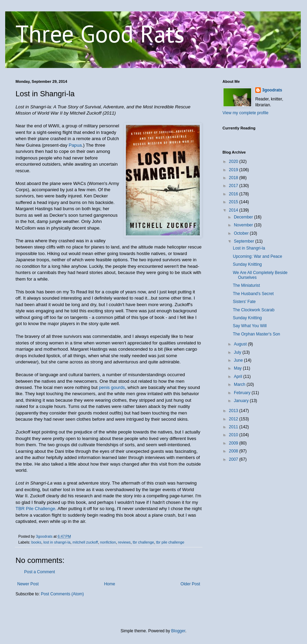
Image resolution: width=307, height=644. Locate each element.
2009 (234, 443)
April (239, 377)
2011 (234, 427)
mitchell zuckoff (85, 542)
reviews (124, 542)
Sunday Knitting (247, 264)
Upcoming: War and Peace (258, 256)
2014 (234, 210)
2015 (234, 202)
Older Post (190, 584)
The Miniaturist (246, 285)
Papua (75, 145)
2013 (234, 411)
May (238, 368)
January (242, 401)
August (241, 344)
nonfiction (108, 542)
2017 (234, 186)
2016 (234, 194)
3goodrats (272, 90)
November (244, 225)
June (239, 360)
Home (110, 584)
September (245, 241)
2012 (234, 419)
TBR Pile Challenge (35, 509)
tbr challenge (143, 542)
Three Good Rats (100, 33)
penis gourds (112, 387)
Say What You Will (250, 326)
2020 (234, 162)
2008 (234, 451)
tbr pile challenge (170, 542)
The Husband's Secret (253, 294)
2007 (234, 459)
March (240, 384)
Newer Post (28, 584)
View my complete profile (245, 113)
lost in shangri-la (57, 542)
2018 (234, 178)
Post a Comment (39, 572)
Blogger (178, 631)
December (244, 217)
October (242, 233)
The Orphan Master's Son (256, 334)
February (243, 393)
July (238, 352)
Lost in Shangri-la (249, 248)
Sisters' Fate (244, 302)
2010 (234, 435)
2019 (234, 170)
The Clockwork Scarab (254, 310)
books (36, 542)
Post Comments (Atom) (62, 594)
